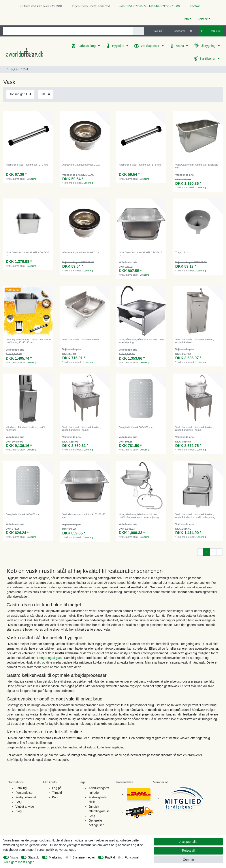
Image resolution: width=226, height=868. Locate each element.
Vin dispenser (150, 46)
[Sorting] (20, 94)
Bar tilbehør (208, 59)
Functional (132, 857)
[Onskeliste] (193, 31)
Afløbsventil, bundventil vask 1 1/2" (81, 165)
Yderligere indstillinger (19, 862)
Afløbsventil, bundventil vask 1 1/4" (81, 252)
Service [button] (203, 19)
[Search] (139, 31)
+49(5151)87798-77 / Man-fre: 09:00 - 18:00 (148, 6)
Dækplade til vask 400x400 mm (23, 514)
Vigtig (14, 857)
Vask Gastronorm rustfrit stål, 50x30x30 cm (197, 166)
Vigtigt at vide (25, 807)
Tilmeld (57, 793)
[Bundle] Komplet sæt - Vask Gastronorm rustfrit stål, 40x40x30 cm (28, 341)
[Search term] (68, 31)
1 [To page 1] (207, 552)
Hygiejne (119, 46)
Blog (19, 811)
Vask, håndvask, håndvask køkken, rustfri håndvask (195, 341)
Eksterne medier (84, 857)
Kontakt (193, 6)
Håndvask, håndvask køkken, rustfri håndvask (25, 429)
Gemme (188, 860)
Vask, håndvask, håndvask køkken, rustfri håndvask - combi (82, 429)
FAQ (19, 802)
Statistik (33, 857)
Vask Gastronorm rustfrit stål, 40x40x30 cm (27, 254)
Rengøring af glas (50, 658)
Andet (180, 46)
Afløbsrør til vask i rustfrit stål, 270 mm (27, 165)
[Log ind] (156, 31)
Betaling (21, 788)
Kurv (55, 797)
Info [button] (186, 19)
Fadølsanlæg (87, 46)
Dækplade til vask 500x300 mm (136, 427)
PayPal (110, 857)
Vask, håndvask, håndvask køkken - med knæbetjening (141, 341)
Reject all (188, 851)
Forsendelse (24, 793)
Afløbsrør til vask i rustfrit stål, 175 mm (140, 165)
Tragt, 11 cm (182, 252)
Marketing (56, 857)
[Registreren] (176, 31)
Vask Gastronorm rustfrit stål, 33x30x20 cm (84, 516)
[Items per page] (46, 94)
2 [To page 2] (213, 552)
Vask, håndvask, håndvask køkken (81, 340)
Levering (32, 179)
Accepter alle (188, 842)
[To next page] (220, 552)
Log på (57, 788)
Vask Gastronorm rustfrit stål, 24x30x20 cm (140, 254)
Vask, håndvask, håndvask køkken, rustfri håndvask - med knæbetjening (139, 516)
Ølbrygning (208, 46)
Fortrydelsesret (26, 797)
